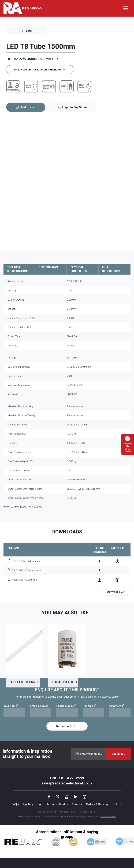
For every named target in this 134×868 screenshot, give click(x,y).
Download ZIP (116, 592)
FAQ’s (15, 804)
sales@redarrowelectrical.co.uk (67, 783)
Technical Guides (57, 804)
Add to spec (28, 107)
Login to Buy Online (75, 107)
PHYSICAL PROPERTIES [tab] (79, 269)
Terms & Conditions (46, 812)
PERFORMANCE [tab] (49, 267)
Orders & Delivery (97, 804)
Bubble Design (109, 817)
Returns (118, 804)
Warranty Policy (68, 812)
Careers (77, 804)
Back (29, 31)
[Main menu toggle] (126, 8)
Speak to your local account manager (38, 70)
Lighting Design (33, 804)
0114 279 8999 (72, 778)
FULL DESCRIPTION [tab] (111, 269)
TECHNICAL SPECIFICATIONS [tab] (18, 269)
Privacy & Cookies (89, 812)
